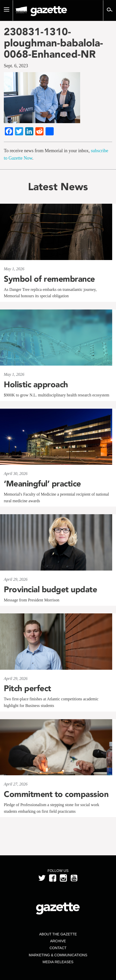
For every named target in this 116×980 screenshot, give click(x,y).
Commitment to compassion (56, 794)
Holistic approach (36, 384)
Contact (58, 948)
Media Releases (58, 962)
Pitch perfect (27, 688)
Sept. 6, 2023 (16, 66)
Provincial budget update (50, 589)
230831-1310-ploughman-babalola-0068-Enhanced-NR (53, 43)
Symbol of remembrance (49, 279)
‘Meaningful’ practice (42, 484)
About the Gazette (58, 934)
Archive (58, 941)
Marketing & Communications (58, 955)
